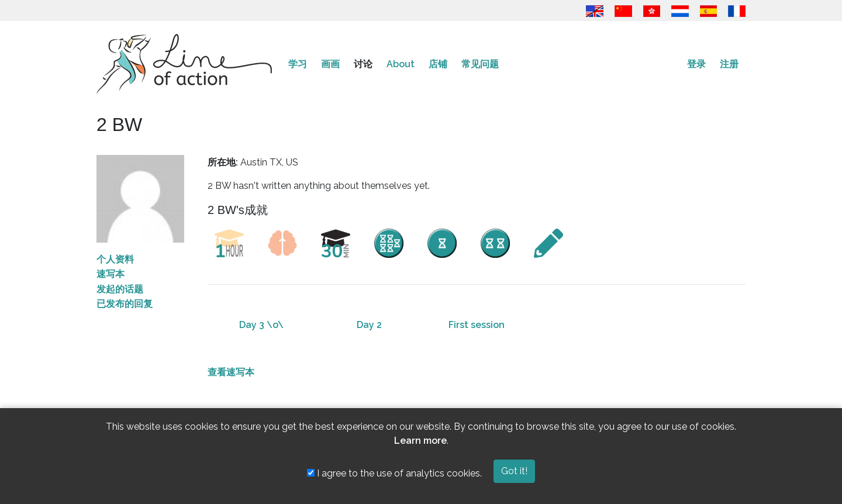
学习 (298, 64)
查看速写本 (231, 372)
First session (477, 325)
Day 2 (369, 325)
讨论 (363, 64)
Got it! (514, 471)
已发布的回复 (125, 304)
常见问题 (480, 64)
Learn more (420, 441)
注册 (729, 64)
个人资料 (115, 259)
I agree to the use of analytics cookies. (394, 473)
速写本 (111, 274)
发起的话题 (120, 289)
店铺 (438, 64)
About (401, 64)
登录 (696, 64)
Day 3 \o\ (261, 325)
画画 (330, 64)
